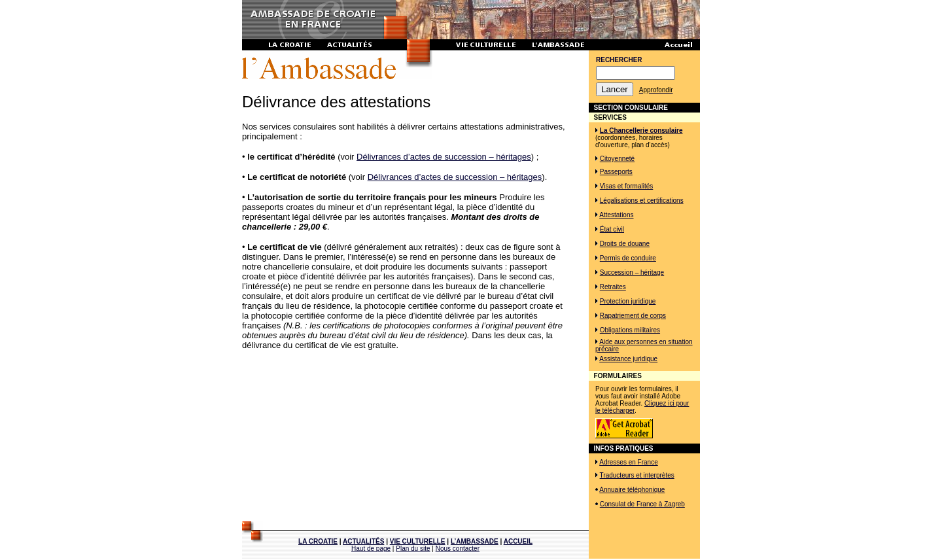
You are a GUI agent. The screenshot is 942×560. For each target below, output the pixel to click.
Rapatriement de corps (633, 316)
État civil (612, 229)
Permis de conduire (628, 258)
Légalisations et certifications (642, 201)
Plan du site (413, 549)
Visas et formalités (627, 186)
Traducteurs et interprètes (637, 475)
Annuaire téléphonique (632, 490)
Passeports (616, 172)
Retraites (613, 287)
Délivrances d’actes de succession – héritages (444, 157)
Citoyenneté (617, 159)
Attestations (616, 215)
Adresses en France (629, 462)
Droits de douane (625, 244)
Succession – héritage (632, 272)
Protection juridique (628, 301)
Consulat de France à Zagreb (642, 504)
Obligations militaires (630, 330)
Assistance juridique (628, 359)
